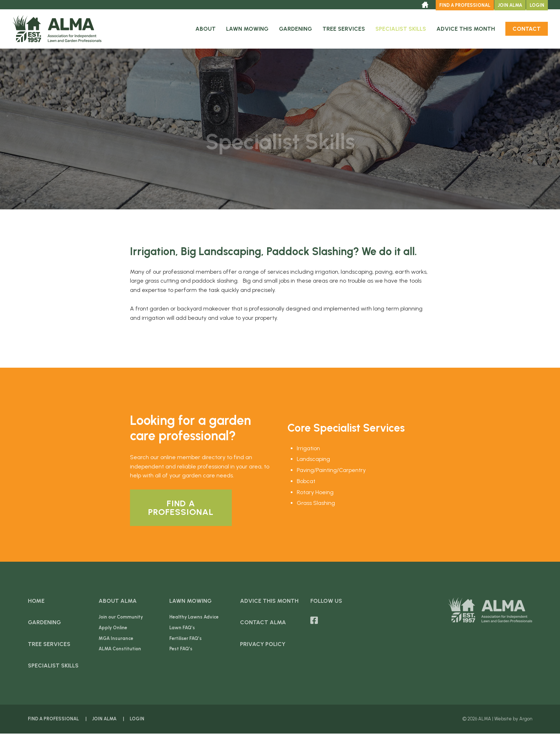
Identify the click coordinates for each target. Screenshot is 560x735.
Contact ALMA (263, 624)
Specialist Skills (401, 30)
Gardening (296, 30)
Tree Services (344, 30)
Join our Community (121, 619)
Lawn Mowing (247, 30)
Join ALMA (510, 5)
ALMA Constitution (120, 650)
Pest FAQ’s (181, 650)
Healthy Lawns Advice (194, 619)
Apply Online (113, 629)
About (206, 30)
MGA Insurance (116, 640)
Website (503, 720)
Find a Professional (465, 5)
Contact (527, 30)
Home (36, 603)
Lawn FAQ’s (182, 629)
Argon (526, 720)
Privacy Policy (263, 645)
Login (537, 5)
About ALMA (118, 603)
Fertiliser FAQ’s (186, 640)
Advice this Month (466, 30)
